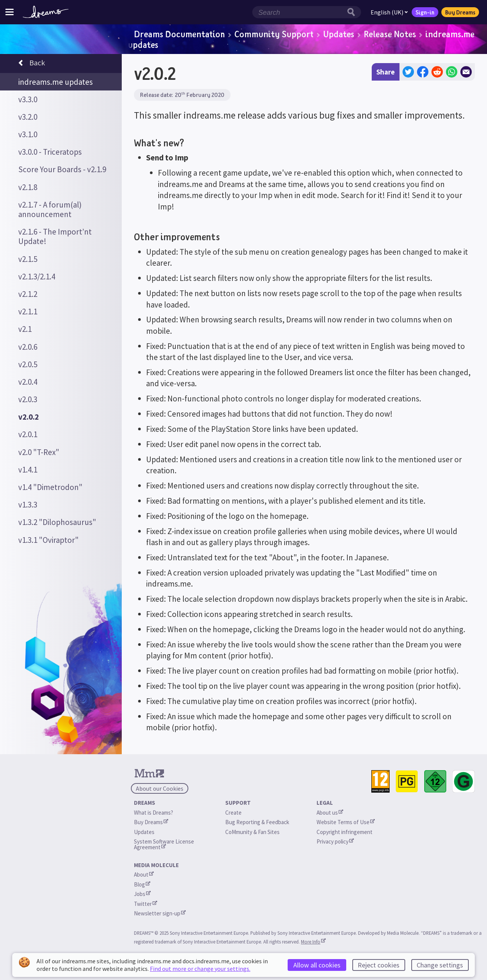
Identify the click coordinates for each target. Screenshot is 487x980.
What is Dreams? (154, 813)
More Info (313, 942)
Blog (142, 884)
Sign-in (425, 12)
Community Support (274, 34)
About (144, 875)
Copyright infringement (345, 832)
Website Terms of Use (346, 822)
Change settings (440, 965)
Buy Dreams (460, 12)
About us (330, 813)
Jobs (142, 894)
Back (32, 64)
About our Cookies (160, 788)
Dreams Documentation (179, 34)
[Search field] (299, 12)
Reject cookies (379, 965)
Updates (339, 34)
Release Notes (390, 34)
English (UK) (389, 12)
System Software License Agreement (165, 844)
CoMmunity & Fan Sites (252, 832)
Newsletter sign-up (160, 913)
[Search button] (353, 12)
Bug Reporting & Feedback (257, 822)
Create (233, 813)
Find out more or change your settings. (200, 969)
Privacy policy (335, 841)
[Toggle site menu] (10, 12)
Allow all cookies (317, 965)
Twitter (146, 904)
